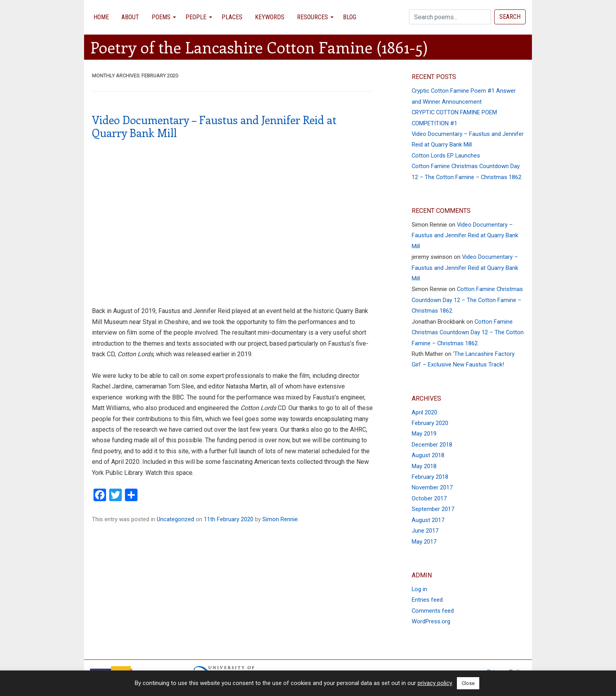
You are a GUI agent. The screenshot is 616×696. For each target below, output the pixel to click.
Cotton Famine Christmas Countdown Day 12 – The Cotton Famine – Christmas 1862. (467, 300)
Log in (419, 589)
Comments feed (433, 611)
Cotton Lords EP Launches (446, 156)
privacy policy (435, 683)
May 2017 (424, 542)
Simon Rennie (280, 519)
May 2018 (424, 466)
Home (101, 17)
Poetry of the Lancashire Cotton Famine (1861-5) (259, 47)
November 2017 (432, 487)
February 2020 (430, 423)
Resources (313, 17)
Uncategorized (175, 519)
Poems (161, 17)
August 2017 (428, 520)
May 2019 (424, 434)
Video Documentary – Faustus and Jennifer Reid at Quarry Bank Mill (214, 126)
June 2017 (425, 531)
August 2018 (428, 455)
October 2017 (429, 498)
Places (232, 17)
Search (510, 17)
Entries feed (427, 600)
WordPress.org (431, 621)
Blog (350, 17)
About (130, 17)
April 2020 (424, 412)
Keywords (270, 17)
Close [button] (468, 683)
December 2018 (432, 445)
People (196, 17)
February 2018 (430, 477)
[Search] (450, 17)
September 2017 (433, 509)
